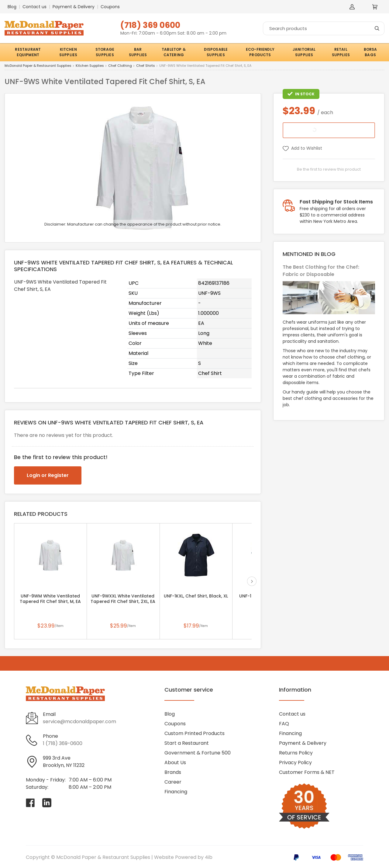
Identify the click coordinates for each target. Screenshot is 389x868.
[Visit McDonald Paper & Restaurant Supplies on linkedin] (47, 803)
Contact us (34, 7)
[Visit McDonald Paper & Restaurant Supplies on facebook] (30, 803)
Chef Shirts (146, 66)
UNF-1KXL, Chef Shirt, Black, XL (196, 596)
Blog (12, 7)
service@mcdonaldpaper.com (79, 722)
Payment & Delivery (74, 7)
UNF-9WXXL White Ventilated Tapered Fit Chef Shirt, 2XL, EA (123, 599)
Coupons (110, 7)
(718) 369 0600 (150, 25)
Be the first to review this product (329, 169)
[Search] (324, 28)
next (252, 581)
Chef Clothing (120, 66)
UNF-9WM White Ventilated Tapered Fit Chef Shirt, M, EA (50, 599)
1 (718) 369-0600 (63, 743)
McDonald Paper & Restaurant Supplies (38, 66)
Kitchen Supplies (90, 66)
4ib (209, 857)
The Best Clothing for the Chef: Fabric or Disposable (321, 271)
